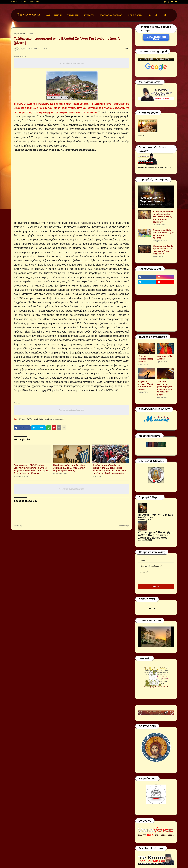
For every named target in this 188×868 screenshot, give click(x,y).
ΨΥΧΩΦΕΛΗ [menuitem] (89, 15)
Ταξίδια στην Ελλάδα (35, 419)
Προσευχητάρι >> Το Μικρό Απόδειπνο (152, 199)
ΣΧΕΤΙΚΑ (23, 2)
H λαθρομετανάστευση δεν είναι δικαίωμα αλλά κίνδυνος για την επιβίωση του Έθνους (69, 468)
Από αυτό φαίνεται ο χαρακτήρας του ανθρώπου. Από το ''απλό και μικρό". (165, 388)
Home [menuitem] (48, 15)
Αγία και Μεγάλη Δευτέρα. (165, 357)
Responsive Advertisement (71, 63)
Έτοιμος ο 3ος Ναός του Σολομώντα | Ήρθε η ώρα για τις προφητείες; (163, 234)
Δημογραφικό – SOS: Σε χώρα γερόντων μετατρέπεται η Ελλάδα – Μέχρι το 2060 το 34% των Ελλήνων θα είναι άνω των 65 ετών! (31, 469)
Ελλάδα (30, 34)
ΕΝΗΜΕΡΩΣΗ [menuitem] (73, 15)
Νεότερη (18, 526)
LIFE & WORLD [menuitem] (135, 15)
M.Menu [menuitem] (58, 15)
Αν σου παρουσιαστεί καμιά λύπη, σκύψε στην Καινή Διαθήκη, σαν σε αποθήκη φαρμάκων (163, 217)
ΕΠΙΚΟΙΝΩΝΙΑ (34, 2)
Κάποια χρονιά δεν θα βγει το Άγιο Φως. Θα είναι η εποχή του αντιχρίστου (163, 250)
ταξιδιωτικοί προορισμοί (54, 419)
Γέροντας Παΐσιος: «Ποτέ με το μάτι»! (146, 359)
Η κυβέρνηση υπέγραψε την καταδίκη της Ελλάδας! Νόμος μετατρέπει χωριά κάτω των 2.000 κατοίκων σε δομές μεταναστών (109, 469)
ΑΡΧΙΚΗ (14, 2)
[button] (156, 15)
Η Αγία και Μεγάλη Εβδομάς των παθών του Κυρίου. (146, 385)
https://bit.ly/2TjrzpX (106, 390)
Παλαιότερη (123, 526)
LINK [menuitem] (149, 15)
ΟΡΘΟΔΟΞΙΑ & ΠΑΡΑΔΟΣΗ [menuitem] (111, 15)
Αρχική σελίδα (20, 34)
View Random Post (156, 37)
